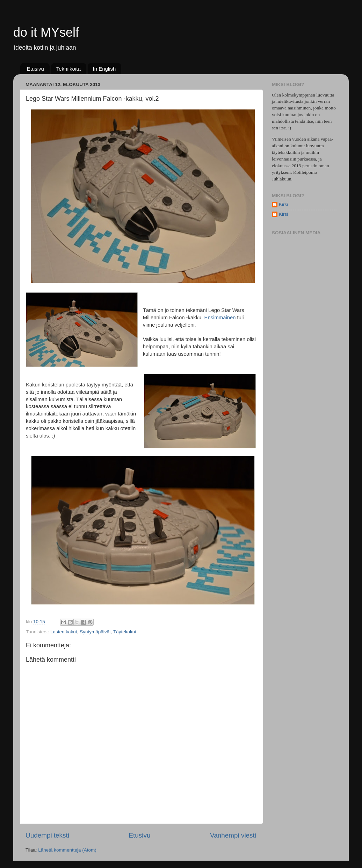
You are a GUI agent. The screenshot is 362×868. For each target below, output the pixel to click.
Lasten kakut (64, 632)
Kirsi (283, 204)
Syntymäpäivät (95, 632)
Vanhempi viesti (233, 835)
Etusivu (35, 69)
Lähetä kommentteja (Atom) (67, 850)
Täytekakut (125, 632)
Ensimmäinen (220, 318)
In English (104, 69)
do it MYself (46, 32)
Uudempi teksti (47, 835)
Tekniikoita (68, 69)
